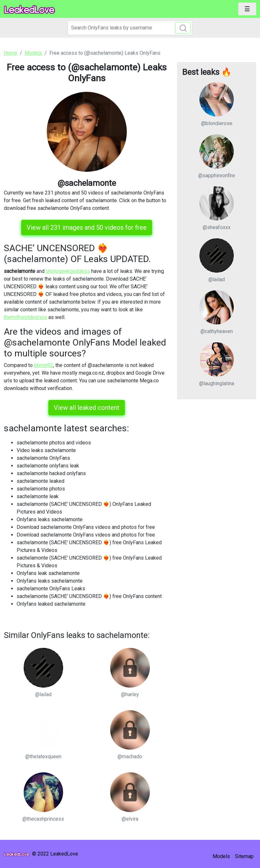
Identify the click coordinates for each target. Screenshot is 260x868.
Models (221, 856)
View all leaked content (87, 408)
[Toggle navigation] (247, 9)
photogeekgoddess (68, 271)
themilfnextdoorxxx (25, 317)
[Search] (130, 28)
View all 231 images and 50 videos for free (87, 227)
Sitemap (244, 856)
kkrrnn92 (44, 365)
